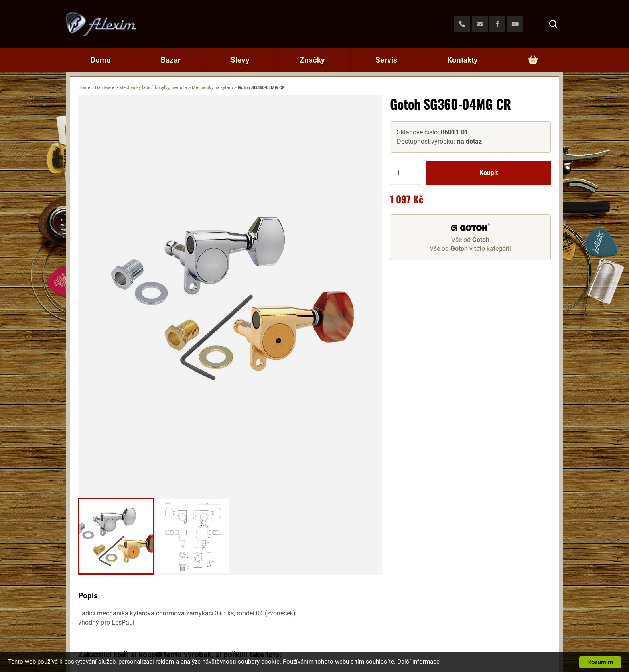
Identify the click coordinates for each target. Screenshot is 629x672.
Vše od (470, 240)
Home (84, 88)
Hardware (105, 88)
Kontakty (463, 60)
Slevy (240, 60)
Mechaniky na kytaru (212, 88)
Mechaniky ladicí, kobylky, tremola (153, 88)
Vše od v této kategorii (470, 249)
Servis (386, 60)
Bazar (171, 60)
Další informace (418, 662)
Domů (101, 60)
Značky (312, 60)
